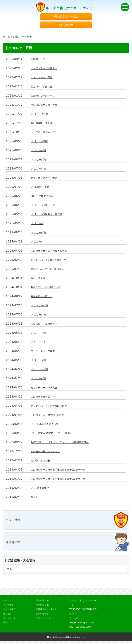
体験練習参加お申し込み (66, 17)
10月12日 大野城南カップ (48, 288)
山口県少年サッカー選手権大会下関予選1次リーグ (62, 471)
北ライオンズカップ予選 (46, 179)
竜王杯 (35, 498)
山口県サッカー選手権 (45, 398)
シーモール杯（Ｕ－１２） (47, 452)
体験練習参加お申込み (47, 612)
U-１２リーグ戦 (40, 306)
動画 (5, 625)
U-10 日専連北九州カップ (46, 425)
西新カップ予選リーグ (45, 97)
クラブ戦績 (14, 521)
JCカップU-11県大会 (44, 197)
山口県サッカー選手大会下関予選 (51, 252)
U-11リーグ (38, 224)
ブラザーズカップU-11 (45, 352)
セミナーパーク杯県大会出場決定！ (53, 407)
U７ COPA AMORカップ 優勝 (53, 434)
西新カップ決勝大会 (43, 88)
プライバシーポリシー (47, 621)
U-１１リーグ (39, 343)
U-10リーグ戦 (39, 233)
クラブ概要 (9, 607)
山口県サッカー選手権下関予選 (50, 416)
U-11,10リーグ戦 (41, 188)
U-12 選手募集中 (41, 489)
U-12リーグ (38, 243)
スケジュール (10, 621)
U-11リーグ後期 (41, 115)
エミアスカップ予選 (43, 78)
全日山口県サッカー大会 (46, 106)
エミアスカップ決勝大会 (46, 69)
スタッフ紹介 (10, 612)
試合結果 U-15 (43, 607)
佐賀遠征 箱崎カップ (46, 325)
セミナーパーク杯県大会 (60, 389)
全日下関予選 (39, 279)
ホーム (7, 38)
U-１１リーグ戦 (40, 370)
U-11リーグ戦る (41, 142)
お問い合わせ (66, 25)
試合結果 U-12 (43, 603)
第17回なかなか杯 (42, 461)
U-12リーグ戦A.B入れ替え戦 (48, 215)
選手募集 (8, 616)
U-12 (10, 571)
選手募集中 (14, 544)
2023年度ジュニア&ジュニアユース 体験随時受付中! (64, 443)
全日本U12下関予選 (43, 124)
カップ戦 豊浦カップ (45, 133)
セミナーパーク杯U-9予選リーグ (51, 261)
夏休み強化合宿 (43, 297)
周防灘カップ (39, 60)
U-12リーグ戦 (39, 151)
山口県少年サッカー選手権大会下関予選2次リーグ (62, 480)
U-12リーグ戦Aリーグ (44, 206)
